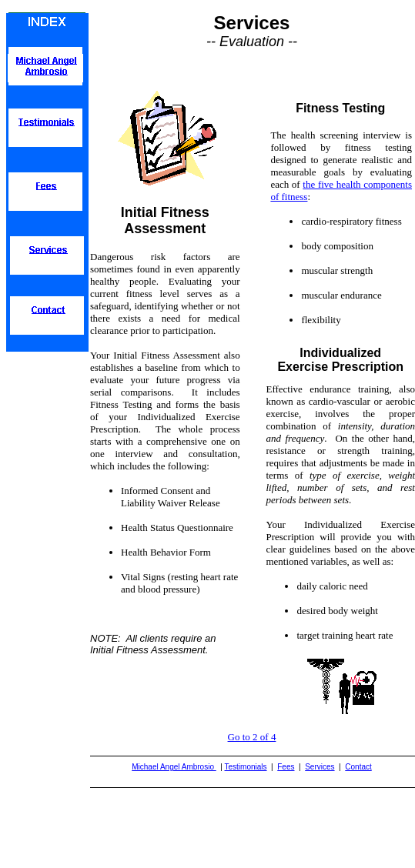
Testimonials (246, 767)
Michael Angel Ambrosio (174, 767)
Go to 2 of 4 (252, 737)
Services (320, 767)
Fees (286, 767)
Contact (358, 767)
